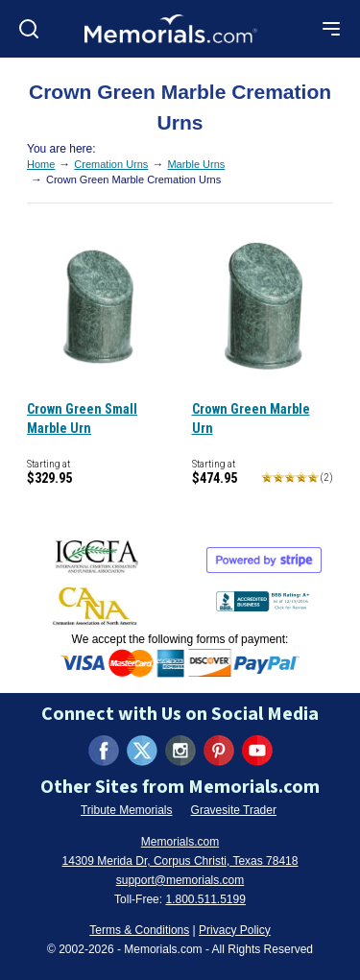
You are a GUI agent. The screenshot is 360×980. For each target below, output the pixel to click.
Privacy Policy (235, 930)
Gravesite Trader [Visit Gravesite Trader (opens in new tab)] (234, 810)
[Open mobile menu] (331, 29)
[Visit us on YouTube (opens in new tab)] (257, 751)
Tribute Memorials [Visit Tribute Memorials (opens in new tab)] (127, 810)
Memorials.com (180, 842)
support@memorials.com (180, 880)
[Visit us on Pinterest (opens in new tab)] (219, 751)
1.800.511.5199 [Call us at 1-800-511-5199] (205, 899)
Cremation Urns (111, 164)
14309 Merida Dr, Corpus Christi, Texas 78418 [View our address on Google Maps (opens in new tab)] (180, 861)
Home (41, 164)
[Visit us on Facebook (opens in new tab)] (104, 751)
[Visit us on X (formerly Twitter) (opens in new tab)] (142, 751)
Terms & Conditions (139, 930)
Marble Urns (196, 164)
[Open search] (29, 29)
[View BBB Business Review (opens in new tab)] (265, 598)
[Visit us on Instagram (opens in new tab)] (180, 751)
